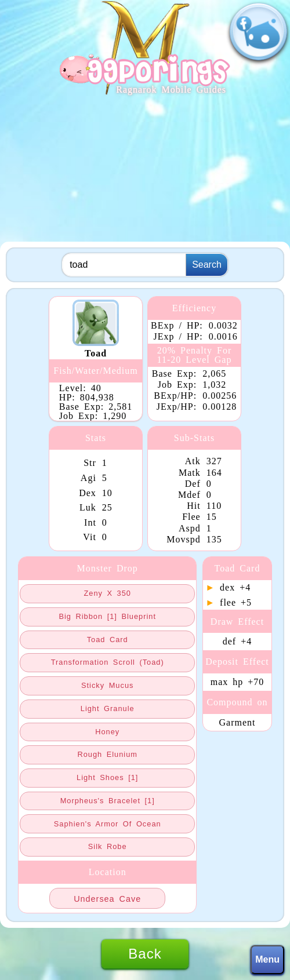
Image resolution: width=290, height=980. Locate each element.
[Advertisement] (145, 169)
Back (145, 954)
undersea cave (107, 899)
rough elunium (107, 754)
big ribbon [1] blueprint (107, 616)
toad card (108, 640)
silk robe (108, 846)
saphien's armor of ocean (108, 824)
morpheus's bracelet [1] (108, 801)
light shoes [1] (107, 777)
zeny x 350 (107, 593)
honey (107, 732)
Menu (267, 959)
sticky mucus (107, 685)
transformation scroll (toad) (108, 662)
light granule (108, 708)
